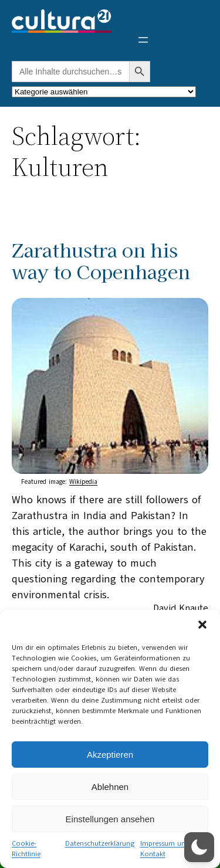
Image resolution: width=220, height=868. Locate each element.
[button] (202, 625)
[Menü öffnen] (143, 40)
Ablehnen (110, 787)
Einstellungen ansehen (110, 819)
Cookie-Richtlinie (26, 849)
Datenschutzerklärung (100, 843)
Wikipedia (83, 482)
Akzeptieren (110, 755)
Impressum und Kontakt (165, 849)
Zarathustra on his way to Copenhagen (101, 260)
